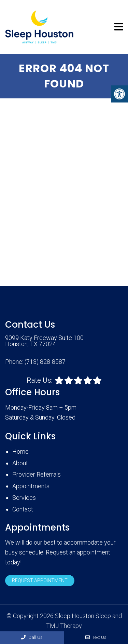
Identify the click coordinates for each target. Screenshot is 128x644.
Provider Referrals (37, 474)
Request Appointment (40, 580)
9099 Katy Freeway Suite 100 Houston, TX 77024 (44, 341)
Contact (23, 509)
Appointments (31, 486)
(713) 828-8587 (45, 362)
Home (20, 451)
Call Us (32, 637)
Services (24, 498)
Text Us (96, 637)
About (20, 463)
